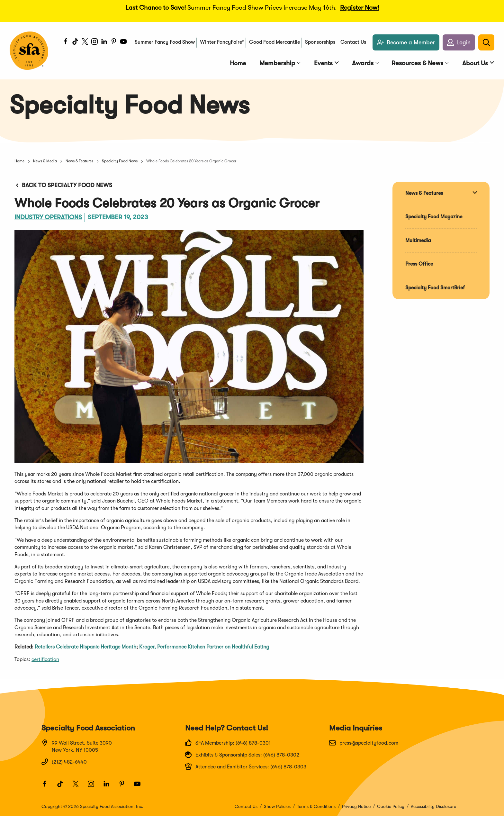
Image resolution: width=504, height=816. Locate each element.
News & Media (45, 161)
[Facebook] (65, 43)
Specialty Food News (120, 161)
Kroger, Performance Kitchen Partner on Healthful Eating (204, 647)
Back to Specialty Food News (63, 185)
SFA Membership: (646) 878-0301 (228, 743)
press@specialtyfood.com (364, 743)
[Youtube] (123, 43)
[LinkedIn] (104, 43)
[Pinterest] (113, 43)
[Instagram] (94, 43)
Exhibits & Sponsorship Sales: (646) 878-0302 (242, 755)
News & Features (79, 161)
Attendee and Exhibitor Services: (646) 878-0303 (246, 766)
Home (19, 161)
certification (45, 659)
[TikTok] (75, 43)
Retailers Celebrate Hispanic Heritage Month (85, 647)
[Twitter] (85, 43)
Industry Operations (49, 217)
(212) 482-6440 (64, 762)
